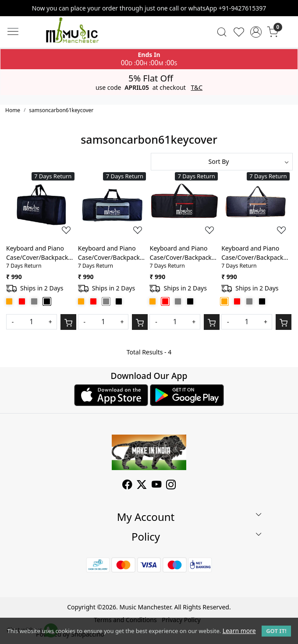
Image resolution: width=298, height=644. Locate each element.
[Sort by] (222, 162)
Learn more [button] (239, 631)
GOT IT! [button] (276, 631)
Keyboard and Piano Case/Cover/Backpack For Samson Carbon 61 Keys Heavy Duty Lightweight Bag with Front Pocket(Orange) (254, 253)
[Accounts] (256, 32)
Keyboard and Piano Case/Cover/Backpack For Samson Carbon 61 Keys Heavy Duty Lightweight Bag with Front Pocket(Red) (182, 253)
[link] (222, 32)
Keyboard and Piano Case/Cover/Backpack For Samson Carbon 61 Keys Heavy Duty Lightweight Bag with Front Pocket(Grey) (111, 253)
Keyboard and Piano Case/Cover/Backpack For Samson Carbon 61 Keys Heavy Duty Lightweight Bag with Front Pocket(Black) (39, 253)
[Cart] (68, 322)
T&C (197, 88)
